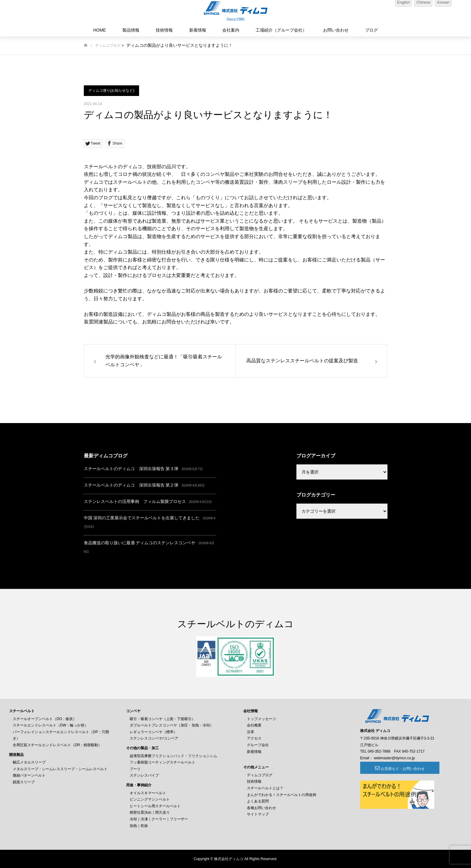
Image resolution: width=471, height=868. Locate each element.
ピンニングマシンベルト (150, 799)
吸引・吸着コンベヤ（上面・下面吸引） (162, 719)
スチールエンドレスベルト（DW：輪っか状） (50, 725)
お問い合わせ (336, 30)
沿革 (251, 732)
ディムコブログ (108, 46)
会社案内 (231, 30)
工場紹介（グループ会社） (281, 30)
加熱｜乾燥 (139, 826)
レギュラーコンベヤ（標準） (153, 732)
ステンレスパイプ (144, 775)
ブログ (371, 30)
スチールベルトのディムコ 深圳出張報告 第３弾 (131, 469)
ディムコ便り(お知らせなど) (111, 91)
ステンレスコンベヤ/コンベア (154, 738)
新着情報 (198, 30)
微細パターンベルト (29, 775)
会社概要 (254, 725)
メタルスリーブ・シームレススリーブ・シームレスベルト (60, 769)
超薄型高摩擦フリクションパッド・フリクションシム (173, 756)
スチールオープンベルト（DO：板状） (45, 719)
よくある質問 (258, 801)
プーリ (135, 769)
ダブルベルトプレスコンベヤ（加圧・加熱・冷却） (172, 725)
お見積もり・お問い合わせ (393, 769)
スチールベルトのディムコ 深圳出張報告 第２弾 (131, 485)
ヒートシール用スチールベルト (155, 806)
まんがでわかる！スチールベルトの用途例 (282, 795)
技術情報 (164, 30)
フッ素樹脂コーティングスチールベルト (162, 762)
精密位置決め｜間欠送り (150, 812)
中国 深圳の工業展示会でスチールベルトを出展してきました (142, 518)
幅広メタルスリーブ (29, 762)
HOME (100, 30)
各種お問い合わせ (261, 808)
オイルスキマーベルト (148, 793)
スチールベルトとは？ (265, 788)
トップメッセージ (261, 719)
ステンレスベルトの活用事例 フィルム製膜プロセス (135, 501)
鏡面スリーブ (24, 782)
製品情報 (131, 30)
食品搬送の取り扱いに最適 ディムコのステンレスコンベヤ (140, 543)
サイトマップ (258, 814)
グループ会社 (258, 745)
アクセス (254, 738)
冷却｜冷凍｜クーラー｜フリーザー (159, 819)
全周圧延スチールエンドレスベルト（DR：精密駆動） (57, 745)
